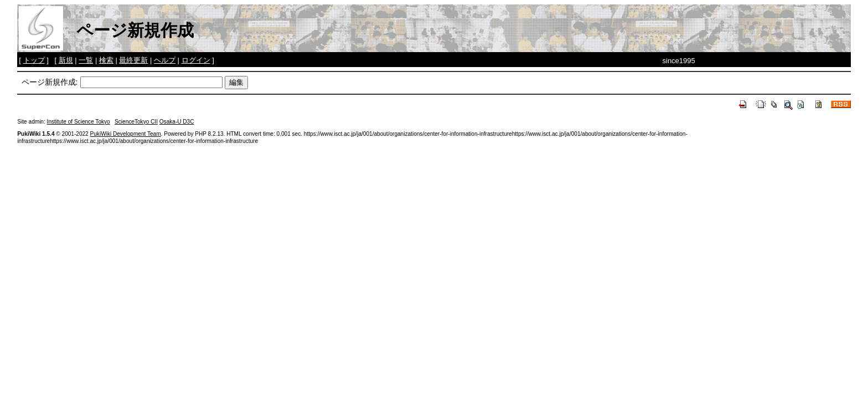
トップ (34, 60)
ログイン (196, 60)
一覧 (86, 60)
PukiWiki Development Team (126, 134)
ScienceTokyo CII (136, 122)
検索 (106, 60)
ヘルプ (165, 60)
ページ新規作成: (50, 82)
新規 (66, 60)
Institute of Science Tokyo (79, 122)
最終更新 (133, 60)
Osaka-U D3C (177, 122)
